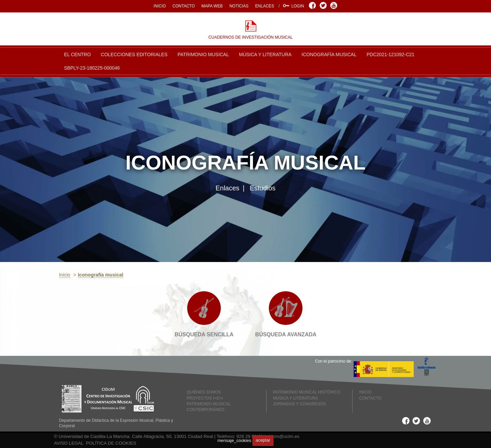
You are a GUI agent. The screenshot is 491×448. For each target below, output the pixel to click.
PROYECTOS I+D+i (205, 398)
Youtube (335, 5)
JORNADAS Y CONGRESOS (299, 404)
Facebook (313, 5)
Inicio (65, 275)
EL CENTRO (78, 54)
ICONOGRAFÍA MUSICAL (329, 54)
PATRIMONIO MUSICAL (203, 54)
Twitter (324, 5)
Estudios (263, 188)
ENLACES (264, 6)
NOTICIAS (239, 6)
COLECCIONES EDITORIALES (134, 54)
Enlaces (227, 188)
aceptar (263, 440)
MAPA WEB (212, 6)
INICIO (160, 6)
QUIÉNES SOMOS (204, 392)
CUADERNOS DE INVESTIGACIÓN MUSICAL (251, 37)
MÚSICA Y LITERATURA (265, 54)
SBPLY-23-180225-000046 (92, 68)
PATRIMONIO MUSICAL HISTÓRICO (306, 392)
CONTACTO (183, 6)
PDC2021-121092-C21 (391, 54)
